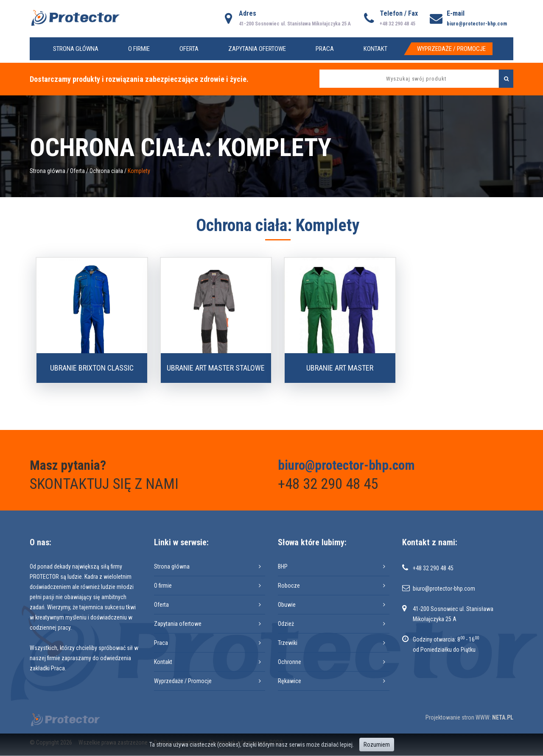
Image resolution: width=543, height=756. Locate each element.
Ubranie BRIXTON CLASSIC (92, 368)
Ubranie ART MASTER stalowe (216, 368)
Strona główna (76, 49)
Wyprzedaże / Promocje (451, 49)
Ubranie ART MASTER (340, 368)
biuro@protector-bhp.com (477, 24)
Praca (325, 49)
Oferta (189, 49)
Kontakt (375, 49)
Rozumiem (377, 745)
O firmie (139, 49)
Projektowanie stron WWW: (458, 717)
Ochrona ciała (106, 171)
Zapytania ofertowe (257, 49)
